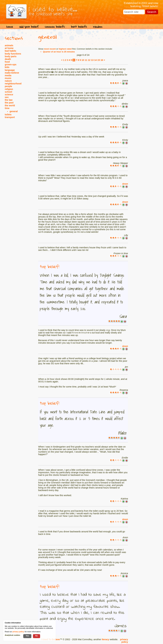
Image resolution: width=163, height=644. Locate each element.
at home (9, 48)
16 (102, 60)
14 (96, 60)
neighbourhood (13, 84)
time (7, 108)
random (98, 27)
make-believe (12, 73)
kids (7, 67)
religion (9, 89)
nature (8, 81)
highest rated (65, 49)
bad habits (11, 51)
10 (83, 60)
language (10, 70)
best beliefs (79, 27)
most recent (50, 49)
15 (99, 60)
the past (9, 103)
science (9, 95)
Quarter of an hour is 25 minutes (59, 52)
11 (86, 60)
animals (9, 45)
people (8, 86)
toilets (8, 115)
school (8, 92)
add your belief (29, 27)
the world (10, 105)
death (8, 59)
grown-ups (11, 64)
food (7, 62)
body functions (13, 54)
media (8, 75)
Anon (125, 184)
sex (7, 97)
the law (9, 100)
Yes (27, 636)
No (37, 636)
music (8, 78)
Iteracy (105, 639)
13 (92, 60)
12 (89, 60)
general (14, 111)
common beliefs (55, 27)
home (10, 27)
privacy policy (124, 641)
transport (10, 117)
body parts (11, 56)
